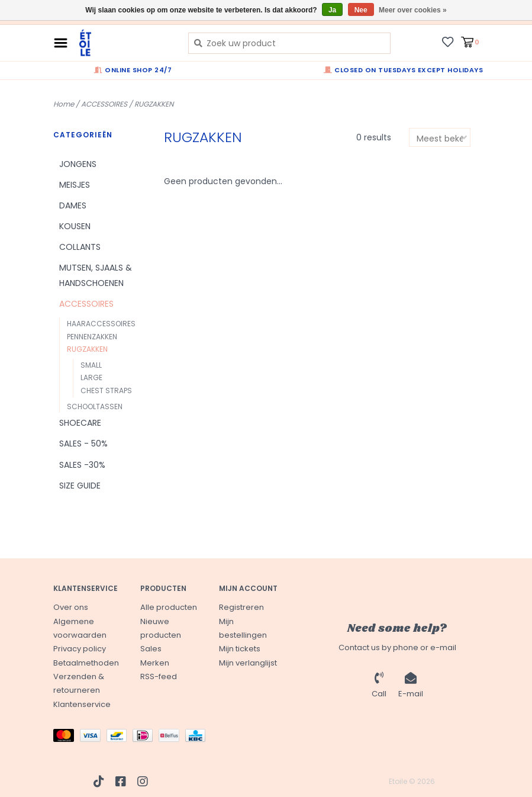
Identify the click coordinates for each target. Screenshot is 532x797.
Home (64, 104)
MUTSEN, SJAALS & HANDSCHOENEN (96, 275)
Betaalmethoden (86, 663)
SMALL (91, 365)
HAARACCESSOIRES (101, 324)
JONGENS (78, 164)
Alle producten (169, 607)
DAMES (73, 205)
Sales (151, 649)
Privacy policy (80, 649)
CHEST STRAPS (106, 391)
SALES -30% (82, 465)
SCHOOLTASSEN (95, 406)
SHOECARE (80, 423)
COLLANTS (80, 247)
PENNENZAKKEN (92, 337)
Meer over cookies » (413, 10)
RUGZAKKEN (154, 104)
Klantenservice (82, 704)
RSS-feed (159, 677)
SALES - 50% (83, 444)
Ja (332, 10)
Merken (155, 663)
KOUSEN (75, 226)
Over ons (71, 607)
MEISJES (75, 185)
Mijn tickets (240, 649)
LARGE (91, 377)
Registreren (241, 607)
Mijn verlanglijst (248, 663)
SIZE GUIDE (80, 486)
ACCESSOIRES (104, 104)
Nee (361, 10)
